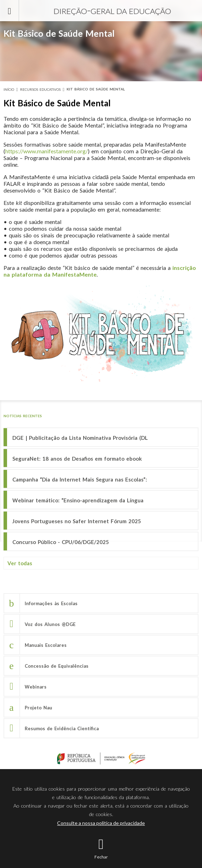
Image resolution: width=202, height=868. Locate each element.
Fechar (101, 857)
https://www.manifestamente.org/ (47, 151)
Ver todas (20, 563)
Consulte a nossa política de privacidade (101, 823)
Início (9, 89)
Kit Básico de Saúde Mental (96, 89)
